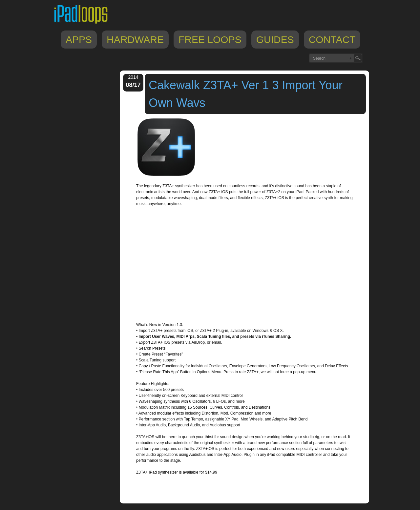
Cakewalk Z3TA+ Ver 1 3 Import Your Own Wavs (246, 94)
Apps (79, 40)
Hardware (135, 40)
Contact (332, 40)
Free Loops (210, 40)
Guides (275, 40)
